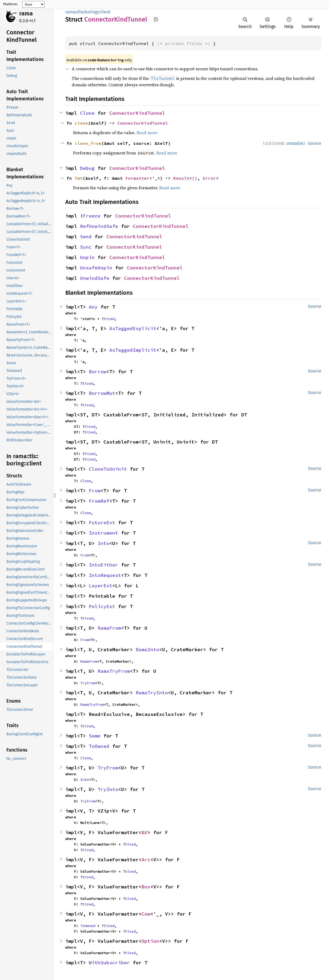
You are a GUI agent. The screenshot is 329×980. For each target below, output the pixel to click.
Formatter (137, 178)
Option (150, 941)
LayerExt (101, 586)
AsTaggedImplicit (133, 350)
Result (181, 178)
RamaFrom (109, 628)
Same (95, 736)
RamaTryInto (152, 693)
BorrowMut (102, 393)
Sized (109, 319)
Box (146, 887)
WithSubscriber (109, 963)
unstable (295, 143)
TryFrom (88, 683)
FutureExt (102, 522)
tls (80, 12)
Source (315, 143)
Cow (146, 914)
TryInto (108, 789)
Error (209, 178)
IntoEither (103, 565)
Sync (86, 247)
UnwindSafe (95, 278)
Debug (87, 168)
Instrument (103, 533)
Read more (147, 133)
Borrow (98, 372)
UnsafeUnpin (96, 268)
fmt (79, 178)
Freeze (92, 216)
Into (103, 543)
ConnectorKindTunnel (137, 113)
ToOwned (99, 746)
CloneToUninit (108, 469)
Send (86, 237)
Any (93, 307)
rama (26, 13)
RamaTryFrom (114, 671)
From (95, 491)
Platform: (11, 4)
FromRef (99, 501)
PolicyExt (102, 606)
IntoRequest (105, 575)
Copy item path (156, 19)
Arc (146, 860)
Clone (87, 113)
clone (81, 123)
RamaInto (147, 649)
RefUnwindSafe (99, 226)
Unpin (87, 257)
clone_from (88, 143)
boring (91, 12)
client (105, 12)
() (195, 178)
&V (145, 832)
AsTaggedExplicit (133, 328)
